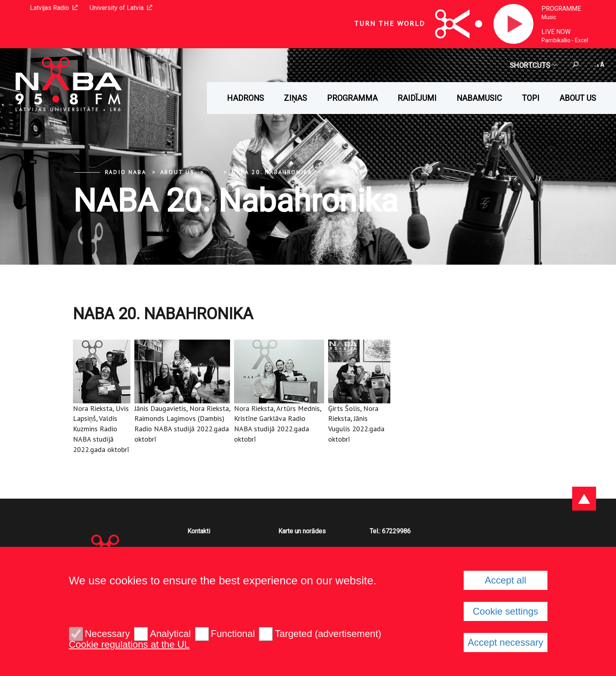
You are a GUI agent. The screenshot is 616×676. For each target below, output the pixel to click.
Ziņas (295, 98)
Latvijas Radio (54, 8)
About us (578, 98)
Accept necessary (505, 642)
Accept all (506, 580)
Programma (352, 98)
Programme (561, 9)
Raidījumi (417, 98)
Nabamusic (479, 98)
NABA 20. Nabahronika (272, 172)
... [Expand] (213, 172)
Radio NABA (126, 172)
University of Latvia (121, 8)
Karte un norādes (302, 531)
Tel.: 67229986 (390, 531)
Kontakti (199, 531)
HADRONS (245, 98)
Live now (556, 32)
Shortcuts (533, 65)
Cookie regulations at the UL (129, 645)
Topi (531, 98)
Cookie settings (506, 611)
